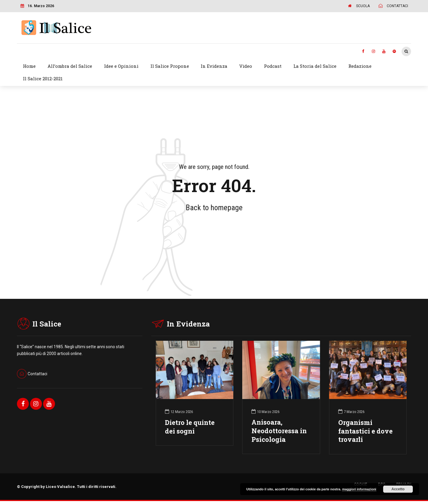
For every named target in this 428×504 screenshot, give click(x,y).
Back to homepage (214, 208)
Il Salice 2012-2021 (43, 78)
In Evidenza (214, 66)
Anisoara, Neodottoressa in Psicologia (279, 431)
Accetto (398, 489)
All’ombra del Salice (70, 66)
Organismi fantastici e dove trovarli (365, 431)
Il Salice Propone (170, 66)
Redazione (360, 66)
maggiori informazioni (359, 489)
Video (246, 66)
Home (29, 66)
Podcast (273, 66)
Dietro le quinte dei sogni (190, 427)
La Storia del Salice (315, 66)
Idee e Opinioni (121, 66)
